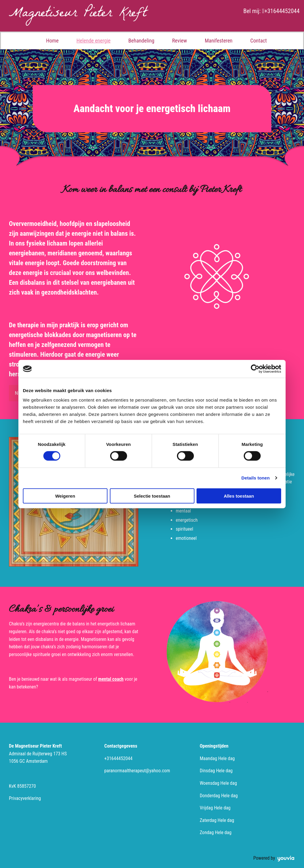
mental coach (111, 679)
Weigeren (65, 496)
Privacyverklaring (25, 798)
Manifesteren (219, 41)
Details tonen (255, 478)
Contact (259, 41)
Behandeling (141, 41)
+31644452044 (282, 11)
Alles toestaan (239, 496)
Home (52, 41)
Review (180, 41)
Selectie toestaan (152, 496)
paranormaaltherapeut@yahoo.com (137, 771)
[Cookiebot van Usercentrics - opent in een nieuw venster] (255, 369)
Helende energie (94, 41)
